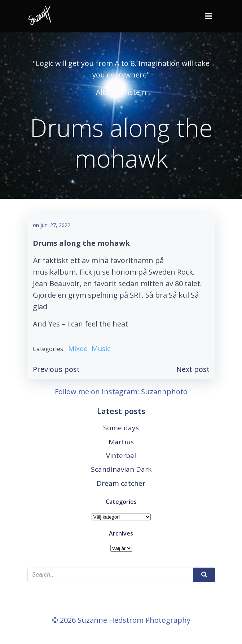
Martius (121, 442)
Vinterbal (121, 456)
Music (101, 348)
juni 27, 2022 (55, 225)
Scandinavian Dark (121, 469)
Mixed (78, 348)
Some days (121, 428)
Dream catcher (121, 483)
